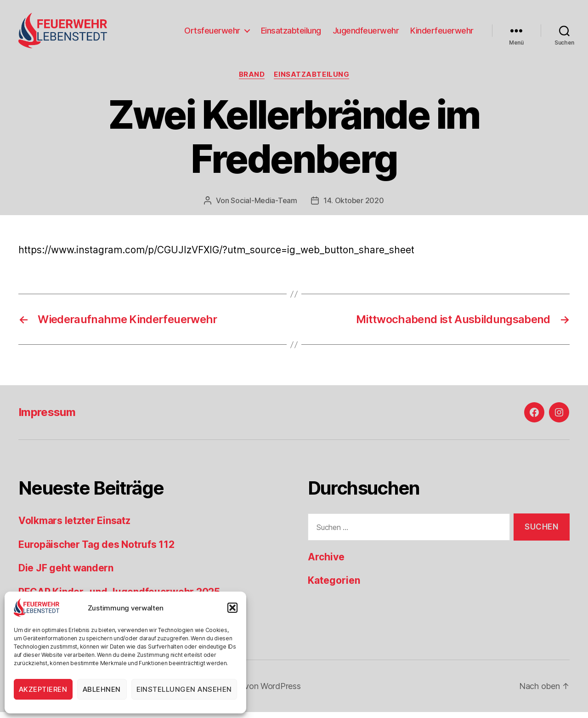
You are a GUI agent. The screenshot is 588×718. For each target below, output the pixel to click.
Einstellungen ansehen (184, 689)
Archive (326, 563)
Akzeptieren (43, 689)
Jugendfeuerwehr (366, 33)
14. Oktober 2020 (354, 206)
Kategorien (334, 587)
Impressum (47, 419)
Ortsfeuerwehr (212, 33)
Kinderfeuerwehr (442, 33)
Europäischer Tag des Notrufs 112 (96, 550)
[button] (232, 608)
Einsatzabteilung (291, 33)
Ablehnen (102, 689)
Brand (252, 80)
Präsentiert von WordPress (251, 692)
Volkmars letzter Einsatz (74, 527)
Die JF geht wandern (66, 574)
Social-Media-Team (264, 206)
